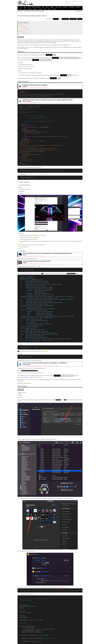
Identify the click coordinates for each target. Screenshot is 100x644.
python (35, 9)
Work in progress (25, 28)
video (49, 9)
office (25, 9)
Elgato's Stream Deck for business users (69, 58)
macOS (80, 19)
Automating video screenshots (32, 16)
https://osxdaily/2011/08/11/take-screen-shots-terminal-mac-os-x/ (34, 265)
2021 (30, 11)
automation (65, 19)
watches (54, 9)
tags (25, 11)
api (21, 7)
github (47, 7)
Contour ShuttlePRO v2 (45, 60)
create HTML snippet (26, 33)
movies (20, 9)
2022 (33, 11)
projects (30, 9)
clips (43, 7)
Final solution (23, 32)
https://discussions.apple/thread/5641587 (30, 103)
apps (25, 7)
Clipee (69, 75)
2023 (35, 11)
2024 (38, 11)
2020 (28, 11)
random (40, 9)
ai (19, 7)
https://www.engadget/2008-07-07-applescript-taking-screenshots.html (36, 88)
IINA (54, 55)
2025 (40, 11)
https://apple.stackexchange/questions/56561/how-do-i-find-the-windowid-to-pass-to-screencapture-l (41, 368)
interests (65, 7)
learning (78, 7)
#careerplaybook (36, 7)
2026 (43, 11)
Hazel (59, 78)
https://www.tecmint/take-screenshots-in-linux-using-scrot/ (33, 257)
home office (59, 7)
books (29, 7)
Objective (22, 25)
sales (45, 9)
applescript (73, 19)
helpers (52, 7)
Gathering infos (23, 26)
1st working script (27, 30)
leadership (72, 7)
